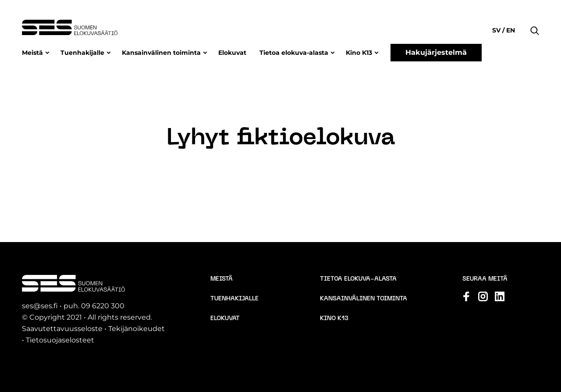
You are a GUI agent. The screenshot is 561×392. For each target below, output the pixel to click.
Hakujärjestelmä (436, 52)
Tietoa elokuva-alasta (294, 53)
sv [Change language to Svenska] (497, 30)
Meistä (32, 53)
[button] (535, 18)
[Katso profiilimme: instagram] (483, 296)
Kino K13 (359, 53)
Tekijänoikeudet (137, 329)
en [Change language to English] (510, 30)
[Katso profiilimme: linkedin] (500, 296)
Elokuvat (232, 53)
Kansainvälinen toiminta (161, 53)
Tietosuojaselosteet (60, 340)
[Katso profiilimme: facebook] (466, 296)
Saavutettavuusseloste (62, 329)
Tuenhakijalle (82, 53)
